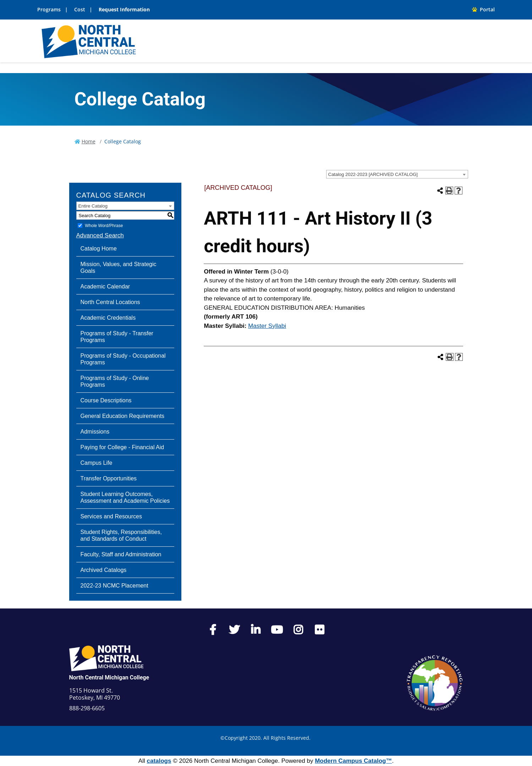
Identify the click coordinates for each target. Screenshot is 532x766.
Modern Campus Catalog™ (353, 761)
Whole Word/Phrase (104, 226)
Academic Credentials (108, 318)
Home (89, 141)
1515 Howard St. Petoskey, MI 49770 (95, 694)
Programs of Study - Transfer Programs (117, 337)
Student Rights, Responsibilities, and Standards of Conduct (121, 535)
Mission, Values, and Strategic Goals (119, 268)
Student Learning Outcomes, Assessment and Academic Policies (125, 497)
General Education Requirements (123, 416)
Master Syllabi (267, 326)
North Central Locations (110, 302)
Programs (49, 9)
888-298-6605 (87, 708)
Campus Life (97, 463)
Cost (80, 9)
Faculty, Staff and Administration (121, 554)
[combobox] (397, 174)
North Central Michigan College (109, 677)
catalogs (159, 761)
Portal (483, 9)
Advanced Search (100, 235)
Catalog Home (99, 249)
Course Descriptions (106, 400)
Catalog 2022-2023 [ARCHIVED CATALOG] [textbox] (373, 174)
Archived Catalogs (104, 570)
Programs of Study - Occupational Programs (123, 359)
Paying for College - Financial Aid (122, 447)
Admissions (95, 432)
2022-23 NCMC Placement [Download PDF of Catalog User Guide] (114, 586)
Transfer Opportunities (109, 478)
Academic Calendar (105, 286)
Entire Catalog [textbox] (93, 206)
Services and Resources (111, 516)
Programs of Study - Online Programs (115, 381)
